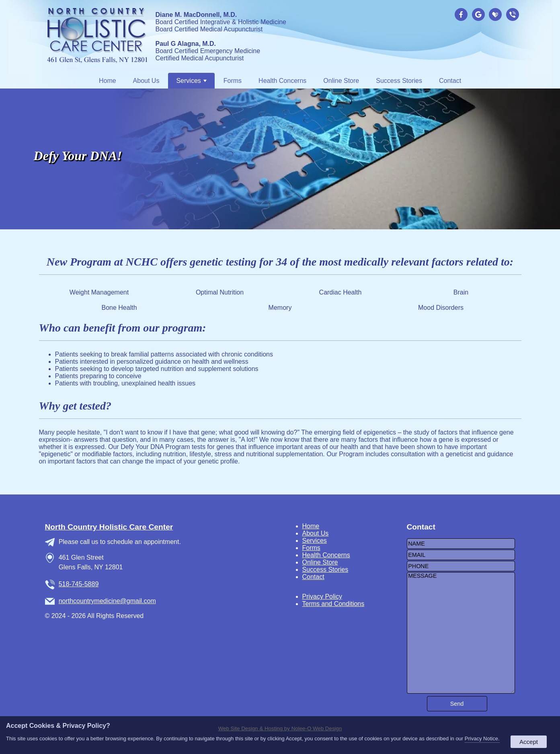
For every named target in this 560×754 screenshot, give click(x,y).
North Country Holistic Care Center (109, 527)
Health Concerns (282, 81)
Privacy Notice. (482, 739)
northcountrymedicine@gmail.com (107, 601)
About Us (146, 81)
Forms (233, 81)
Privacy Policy (322, 596)
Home (108, 81)
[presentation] (462, 15)
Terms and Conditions (333, 604)
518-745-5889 (79, 584)
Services (191, 81)
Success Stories (399, 81)
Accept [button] (529, 742)
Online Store (341, 81)
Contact (450, 81)
